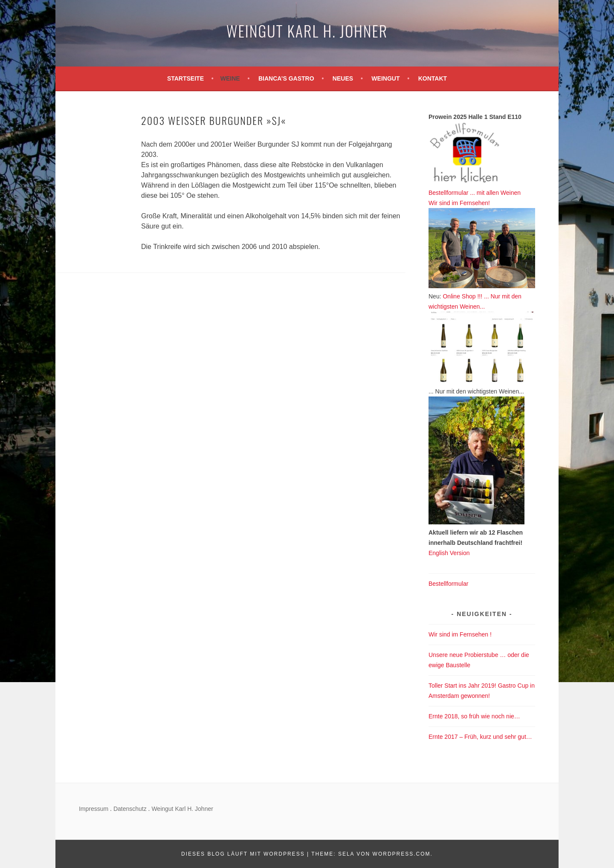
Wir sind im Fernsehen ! (460, 634)
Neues (343, 78)
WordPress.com (402, 854)
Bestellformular (448, 584)
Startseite (185, 78)
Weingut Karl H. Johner (307, 30)
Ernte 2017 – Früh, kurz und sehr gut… (480, 737)
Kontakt (433, 78)
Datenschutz (130, 809)
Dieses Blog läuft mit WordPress (243, 854)
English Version (449, 553)
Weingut (385, 78)
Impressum (94, 809)
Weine (230, 78)
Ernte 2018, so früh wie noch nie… (474, 716)
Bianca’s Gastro (286, 78)
